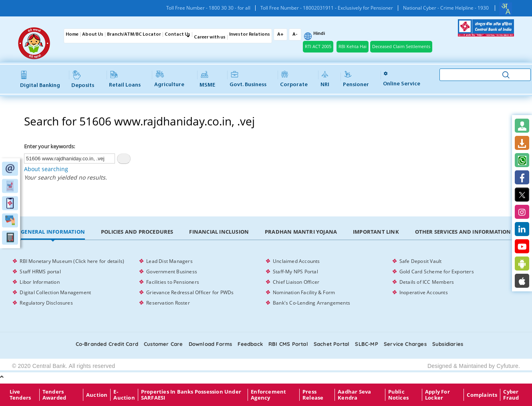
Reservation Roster (168, 303)
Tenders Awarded (54, 395)
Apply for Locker (437, 395)
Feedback (250, 344)
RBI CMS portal (288, 344)
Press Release (313, 395)
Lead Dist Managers (169, 261)
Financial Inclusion (219, 232)
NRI (325, 79)
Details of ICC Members (427, 282)
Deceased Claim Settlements (401, 46)
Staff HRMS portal (40, 272)
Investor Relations (250, 34)
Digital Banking (40, 80)
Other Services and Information (463, 232)
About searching (46, 169)
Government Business (172, 272)
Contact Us (177, 34)
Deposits (83, 80)
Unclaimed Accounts (296, 261)
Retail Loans (125, 80)
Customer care (163, 344)
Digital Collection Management (55, 292)
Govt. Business (248, 79)
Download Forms (211, 344)
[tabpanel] (266, 282)
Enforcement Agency (268, 395)
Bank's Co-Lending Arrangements (311, 303)
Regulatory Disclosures (46, 303)
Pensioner (356, 79)
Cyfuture (507, 366)
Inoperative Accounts (424, 292)
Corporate (294, 79)
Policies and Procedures (137, 232)
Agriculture (169, 79)
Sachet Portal (332, 344)
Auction (97, 395)
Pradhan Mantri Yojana (301, 232)
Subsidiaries (448, 344)
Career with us (210, 37)
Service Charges (405, 344)
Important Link (376, 232)
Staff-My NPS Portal (295, 272)
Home (72, 34)
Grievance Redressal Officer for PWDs (190, 292)
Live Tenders (20, 395)
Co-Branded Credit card (107, 344)
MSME (207, 80)
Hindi (319, 34)
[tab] (53, 232)
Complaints (482, 395)
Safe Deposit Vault (421, 261)
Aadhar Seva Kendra (354, 395)
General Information (53, 232)
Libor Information (39, 282)
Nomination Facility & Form (304, 292)
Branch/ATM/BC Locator (134, 34)
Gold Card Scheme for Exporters (437, 272)
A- (295, 34)
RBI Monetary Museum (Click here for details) (72, 261)
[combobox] (506, 9)
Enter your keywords (49, 146)
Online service (402, 79)
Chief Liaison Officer (296, 282)
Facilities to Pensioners (173, 282)
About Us (93, 34)
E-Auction (124, 395)
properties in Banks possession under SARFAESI (191, 395)
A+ (280, 34)
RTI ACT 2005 (318, 46)
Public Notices (398, 395)
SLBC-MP (366, 344)
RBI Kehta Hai (353, 46)
